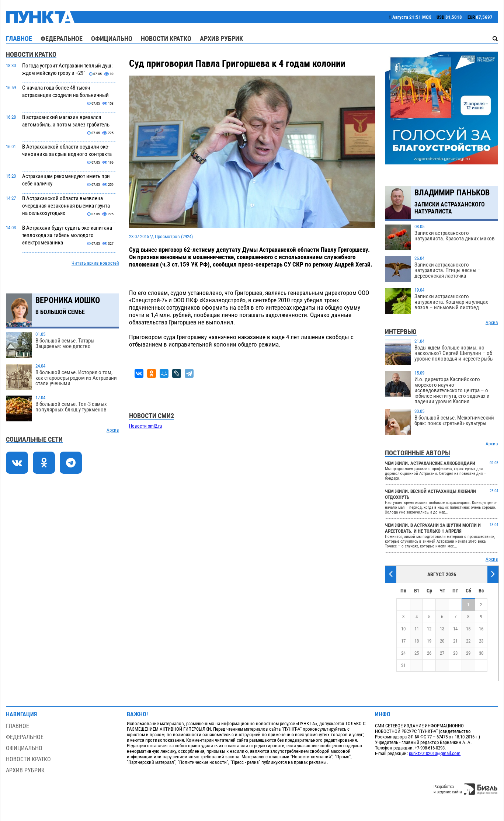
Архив (113, 430)
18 (417, 641)
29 (468, 653)
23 (481, 641)
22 (468, 641)
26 (429, 653)
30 (481, 653)
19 (429, 641)
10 (403, 629)
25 (417, 653)
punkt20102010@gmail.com (435, 753)
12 (429, 629)
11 (417, 629)
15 (468, 629)
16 (481, 629)
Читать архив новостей (95, 263)
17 (403, 641)
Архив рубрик (221, 39)
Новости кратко (166, 39)
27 (442, 653)
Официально (112, 39)
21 (455, 641)
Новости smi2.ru (145, 426)
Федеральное (62, 39)
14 (455, 629)
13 (442, 629)
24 (403, 653)
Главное (19, 39)
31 (403, 665)
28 (455, 653)
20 (442, 641)
